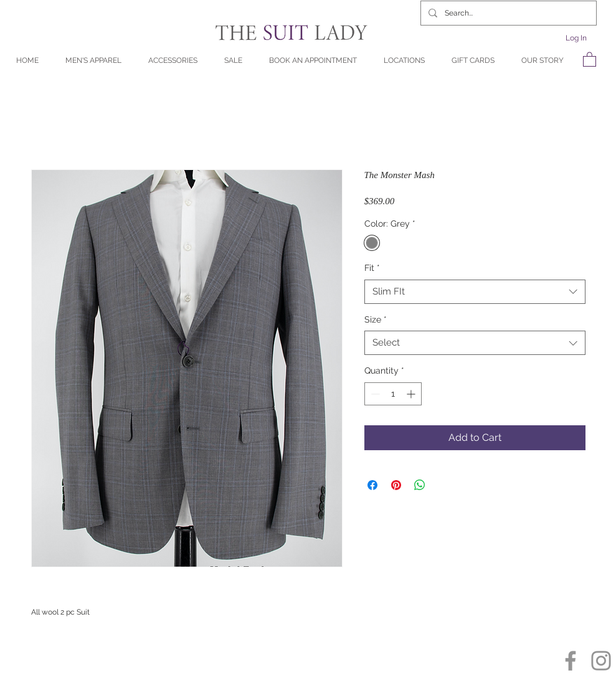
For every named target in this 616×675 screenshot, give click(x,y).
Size (376, 319)
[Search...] (507, 13)
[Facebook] (571, 661)
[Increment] (412, 394)
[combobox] (475, 292)
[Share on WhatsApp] (420, 485)
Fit (372, 268)
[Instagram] (601, 661)
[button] (590, 59)
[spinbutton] (393, 394)
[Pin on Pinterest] (396, 485)
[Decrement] (374, 394)
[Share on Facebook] (372, 485)
